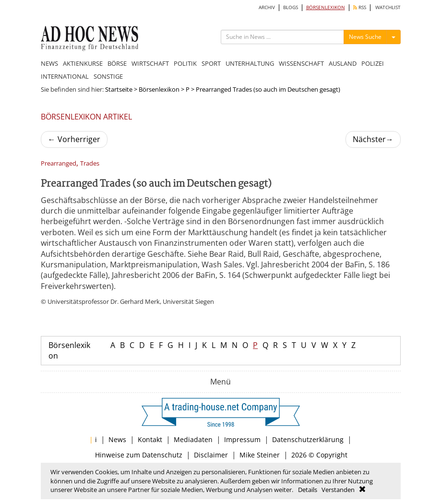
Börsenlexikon (159, 89)
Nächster (373, 139)
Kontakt (150, 439)
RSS (360, 7)
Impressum (242, 439)
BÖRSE (117, 63)
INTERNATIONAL (65, 76)
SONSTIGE (108, 76)
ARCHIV (267, 7)
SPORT (211, 63)
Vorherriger (74, 139)
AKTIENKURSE (83, 63)
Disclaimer (211, 455)
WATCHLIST (388, 7)
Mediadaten (193, 439)
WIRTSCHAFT (150, 63)
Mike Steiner (260, 455)
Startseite (119, 89)
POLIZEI (373, 63)
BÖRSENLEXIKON (326, 7)
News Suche (365, 37)
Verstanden (338, 490)
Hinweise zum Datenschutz (139, 455)
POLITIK (185, 63)
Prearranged (59, 163)
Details (308, 490)
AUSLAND (343, 63)
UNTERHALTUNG (250, 63)
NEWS (49, 63)
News (117, 439)
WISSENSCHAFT (301, 63)
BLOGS (291, 7)
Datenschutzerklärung (308, 439)
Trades (90, 163)
